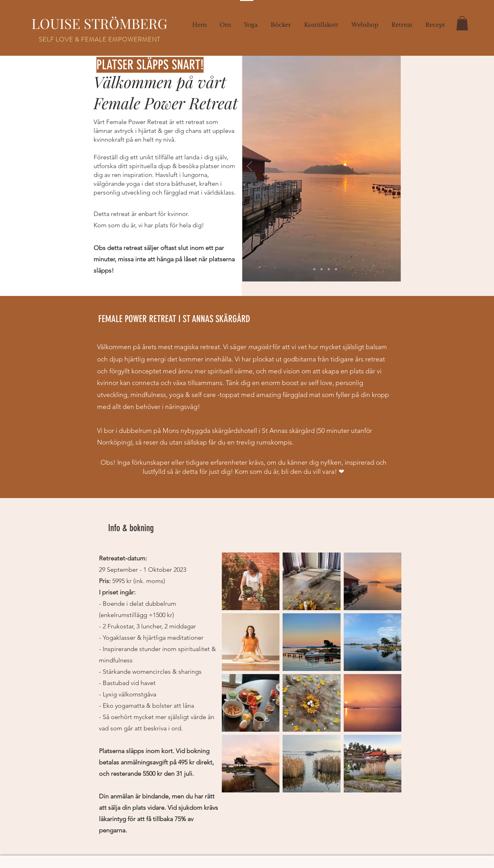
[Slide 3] (322, 269)
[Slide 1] (307, 269)
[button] (435, 25)
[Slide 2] (314, 269)
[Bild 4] (329, 269)
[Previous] (250, 167)
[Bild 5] (336, 269)
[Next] (393, 167)
